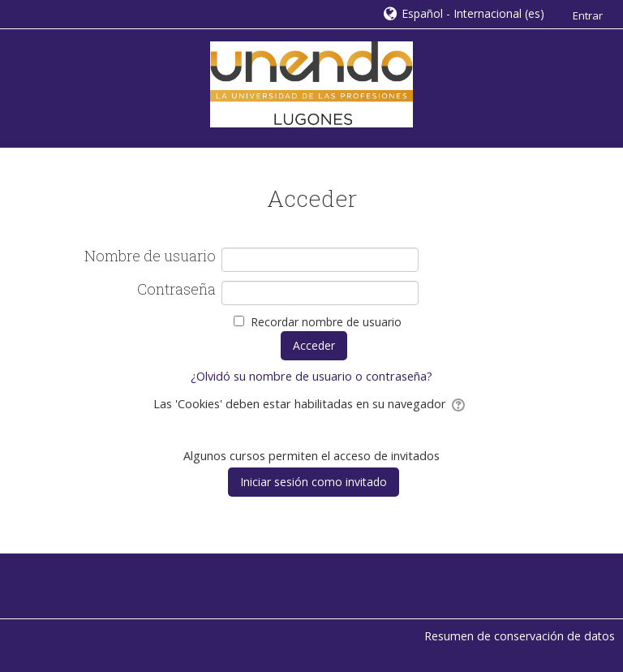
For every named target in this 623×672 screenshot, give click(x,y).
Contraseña (176, 290)
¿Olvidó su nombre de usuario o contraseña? (311, 376)
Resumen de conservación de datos (520, 636)
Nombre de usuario (150, 256)
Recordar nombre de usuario (326, 322)
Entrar (588, 15)
